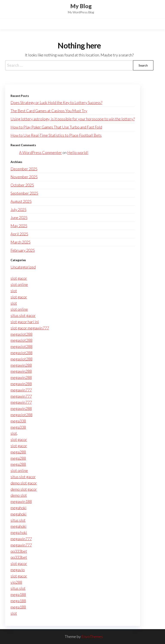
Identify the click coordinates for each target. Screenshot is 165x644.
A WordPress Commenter (40, 152)
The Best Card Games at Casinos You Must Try (49, 111)
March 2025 (21, 242)
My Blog (81, 6)
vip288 (16, 582)
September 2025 (24, 193)
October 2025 (22, 185)
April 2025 (19, 234)
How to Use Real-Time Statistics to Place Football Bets (56, 135)
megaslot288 (21, 334)
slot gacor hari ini (25, 322)
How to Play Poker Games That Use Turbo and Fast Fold (56, 127)
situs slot (18, 520)
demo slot (19, 495)
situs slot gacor (23, 315)
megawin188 (21, 501)
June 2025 (19, 217)
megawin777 (21, 390)
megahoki (18, 508)
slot (14, 291)
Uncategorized (23, 267)
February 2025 (23, 250)
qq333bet (19, 551)
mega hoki (19, 532)
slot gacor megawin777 (30, 328)
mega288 (18, 452)
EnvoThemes (92, 636)
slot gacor (19, 278)
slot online (19, 284)
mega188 (18, 594)
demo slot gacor (24, 483)
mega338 (18, 421)
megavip (18, 570)
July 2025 (18, 209)
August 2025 (21, 201)
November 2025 (24, 177)
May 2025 (19, 226)
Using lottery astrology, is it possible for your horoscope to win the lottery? (73, 119)
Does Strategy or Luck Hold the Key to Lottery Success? (56, 102)
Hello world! (78, 152)
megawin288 (21, 365)
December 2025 (24, 169)
